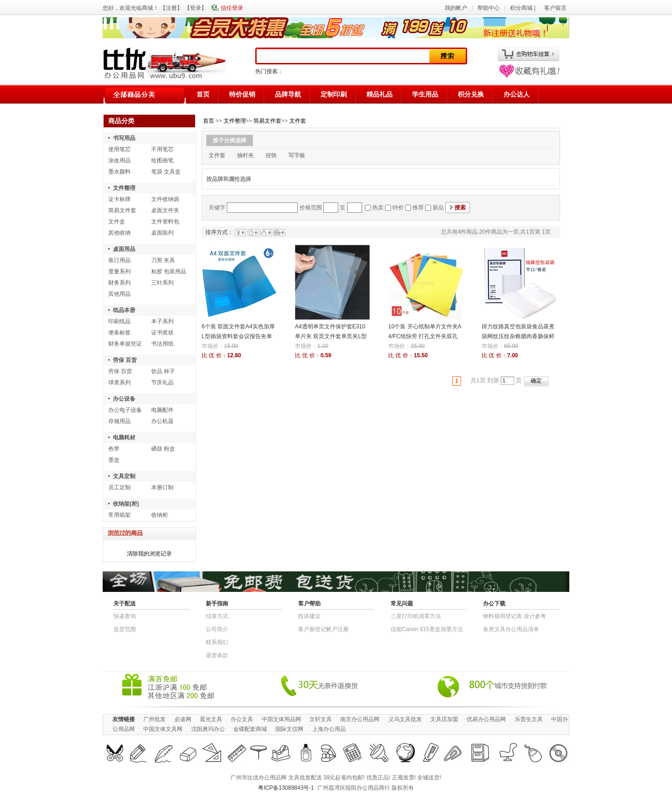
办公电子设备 (125, 410)
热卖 (378, 208)
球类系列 (119, 382)
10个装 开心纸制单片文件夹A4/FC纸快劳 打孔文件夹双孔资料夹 (425, 336)
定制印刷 (334, 94)
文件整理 (124, 188)
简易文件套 (122, 210)
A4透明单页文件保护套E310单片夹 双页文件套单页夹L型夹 (331, 336)
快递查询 (125, 616)
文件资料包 (165, 222)
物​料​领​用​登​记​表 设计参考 (514, 616)
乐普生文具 (529, 719)
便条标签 (119, 333)
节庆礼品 (162, 382)
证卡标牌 (119, 199)
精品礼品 (379, 94)
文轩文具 (321, 719)
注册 (171, 8)
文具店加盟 (444, 719)
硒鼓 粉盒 (163, 449)
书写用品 (124, 138)
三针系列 (162, 283)
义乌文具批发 (405, 719)
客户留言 (555, 8)
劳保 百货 (125, 360)
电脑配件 (162, 410)
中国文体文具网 (163, 729)
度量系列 (119, 271)
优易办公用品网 (486, 719)
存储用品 (119, 421)
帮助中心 (489, 8)
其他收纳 (119, 233)
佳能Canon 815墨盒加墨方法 (427, 629)
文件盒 (117, 222)
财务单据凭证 (125, 344)
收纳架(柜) (126, 504)
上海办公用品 (329, 729)
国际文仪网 (289, 729)
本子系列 (162, 321)
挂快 (271, 155)
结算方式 (217, 616)
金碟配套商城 (250, 729)
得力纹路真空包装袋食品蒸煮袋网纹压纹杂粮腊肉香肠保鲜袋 (518, 336)
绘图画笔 (162, 160)
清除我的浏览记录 (149, 554)
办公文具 (242, 719)
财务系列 (119, 283)
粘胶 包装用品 (169, 271)
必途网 (183, 719)
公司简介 (217, 629)
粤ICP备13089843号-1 (286, 788)
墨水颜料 (119, 172)
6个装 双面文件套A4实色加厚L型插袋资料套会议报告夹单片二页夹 (238, 336)
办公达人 (517, 94)
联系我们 (217, 642)
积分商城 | (524, 8)
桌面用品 (124, 249)
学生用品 (425, 94)
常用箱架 (119, 515)
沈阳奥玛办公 (208, 729)
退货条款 (217, 655)
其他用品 (119, 294)
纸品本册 (124, 310)
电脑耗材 (124, 438)
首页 (203, 94)
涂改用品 (119, 160)
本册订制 (162, 487)
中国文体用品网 (281, 719)
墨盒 (114, 460)
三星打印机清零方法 (416, 616)
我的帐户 (456, 8)
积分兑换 (471, 94)
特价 (398, 208)
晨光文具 (211, 719)
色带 (114, 449)
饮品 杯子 (163, 371)
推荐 (418, 208)
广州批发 (154, 719)
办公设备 (124, 399)
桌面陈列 (162, 233)
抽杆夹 (245, 155)
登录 (196, 8)
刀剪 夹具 (163, 260)
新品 (438, 208)
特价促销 (242, 94)
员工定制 (119, 487)
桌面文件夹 (165, 210)
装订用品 (119, 260)
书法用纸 (162, 344)
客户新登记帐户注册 (323, 629)
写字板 (297, 155)
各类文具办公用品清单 (511, 629)
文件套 (298, 121)
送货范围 (125, 629)
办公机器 (162, 421)
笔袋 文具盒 (166, 172)
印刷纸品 (119, 321)
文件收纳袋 (165, 199)
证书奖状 (162, 333)
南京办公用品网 (360, 719)
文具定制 (124, 476)
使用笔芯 (119, 149)
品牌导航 (288, 94)
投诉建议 (309, 616)
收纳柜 (160, 515)
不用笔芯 (162, 149)
